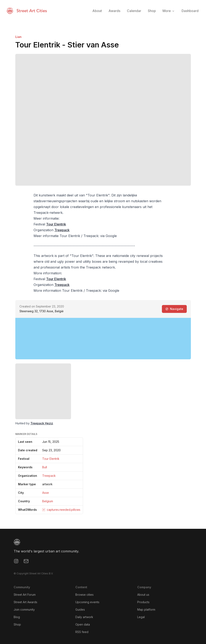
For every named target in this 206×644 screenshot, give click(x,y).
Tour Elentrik (56, 224)
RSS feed (82, 632)
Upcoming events (87, 602)
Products (143, 602)
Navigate (174, 309)
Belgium (48, 501)
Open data (83, 624)
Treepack (62, 230)
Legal (141, 617)
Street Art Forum (25, 595)
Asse (46, 493)
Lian (18, 37)
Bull (45, 467)
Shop (17, 624)
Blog (17, 617)
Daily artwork (84, 617)
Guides (80, 609)
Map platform (146, 609)
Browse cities (84, 595)
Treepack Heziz (42, 423)
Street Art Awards (25, 602)
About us (143, 595)
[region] (103, 339)
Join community (24, 609)
